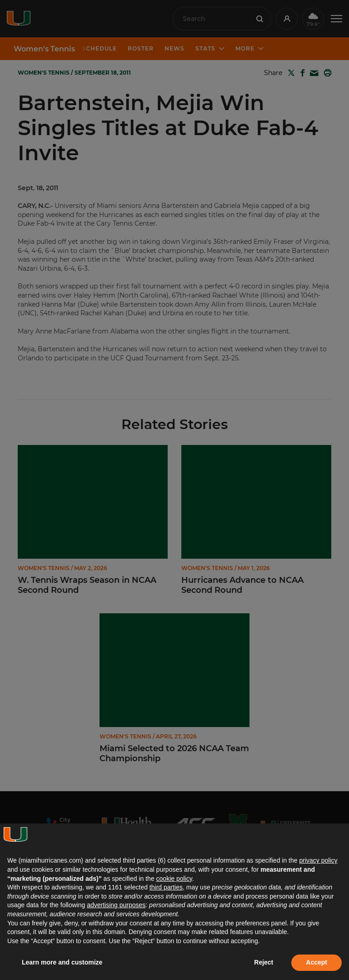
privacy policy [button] (318, 860)
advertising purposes (116, 905)
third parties (166, 887)
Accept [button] (317, 962)
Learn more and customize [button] (62, 962)
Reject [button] (264, 962)
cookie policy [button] (174, 879)
